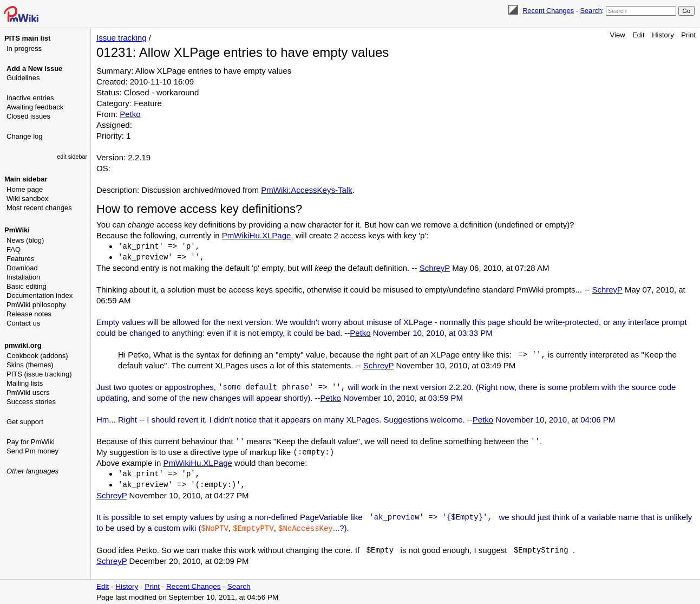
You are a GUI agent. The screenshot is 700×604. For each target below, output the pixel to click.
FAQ (14, 249)
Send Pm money (32, 451)
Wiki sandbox (27, 199)
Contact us (23, 323)
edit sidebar (72, 157)
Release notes (29, 314)
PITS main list (27, 38)
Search (591, 11)
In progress (24, 48)
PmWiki (17, 230)
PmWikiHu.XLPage (257, 235)
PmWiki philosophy (36, 305)
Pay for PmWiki (31, 442)
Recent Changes (548, 11)
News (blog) (25, 240)
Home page (25, 189)
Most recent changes (39, 208)
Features (20, 259)
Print (688, 35)
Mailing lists (25, 383)
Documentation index (40, 295)
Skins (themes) (30, 365)
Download (22, 268)
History (663, 35)
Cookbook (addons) (37, 356)
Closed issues (28, 116)
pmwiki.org (23, 345)
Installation (23, 277)
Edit (638, 35)
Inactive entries (30, 98)
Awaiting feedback (35, 107)
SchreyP (435, 268)
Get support (25, 422)
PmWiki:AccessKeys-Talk (306, 190)
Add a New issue (34, 69)
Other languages (32, 471)
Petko (130, 114)
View (618, 35)
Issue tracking (122, 38)
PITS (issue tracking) (39, 374)
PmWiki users (28, 392)
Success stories (31, 402)
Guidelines (23, 78)
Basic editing (27, 286)
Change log (25, 136)
